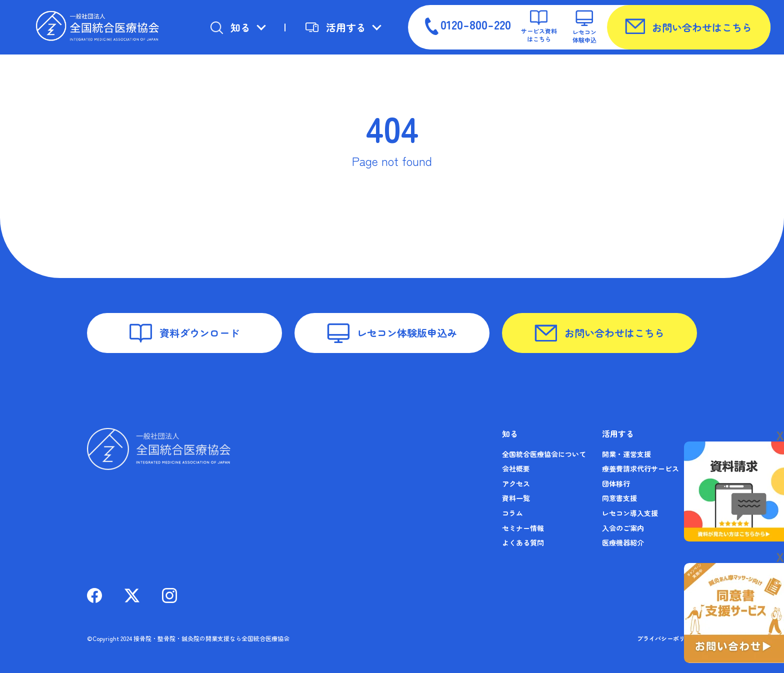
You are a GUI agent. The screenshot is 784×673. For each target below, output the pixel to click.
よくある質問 (523, 542)
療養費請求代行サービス (640, 468)
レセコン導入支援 (630, 513)
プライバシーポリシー (667, 638)
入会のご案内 (623, 528)
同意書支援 (619, 498)
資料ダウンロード (184, 333)
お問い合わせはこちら (688, 26)
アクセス (516, 483)
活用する (336, 27)
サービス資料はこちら (539, 26)
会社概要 (516, 468)
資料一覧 (516, 498)
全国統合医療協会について (544, 454)
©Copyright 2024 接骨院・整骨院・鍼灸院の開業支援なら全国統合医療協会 (188, 638)
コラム (512, 513)
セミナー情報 (523, 528)
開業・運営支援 (626, 454)
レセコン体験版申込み (392, 333)
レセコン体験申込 (584, 27)
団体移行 (616, 483)
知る (230, 27)
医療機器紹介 (623, 542)
